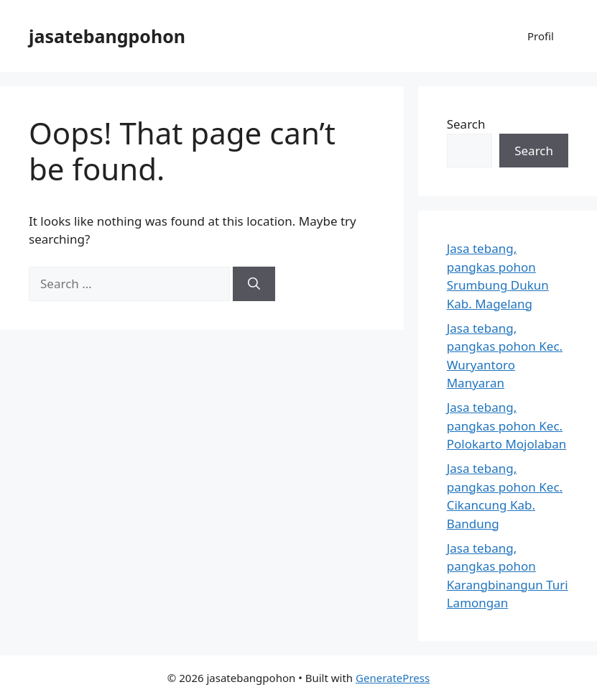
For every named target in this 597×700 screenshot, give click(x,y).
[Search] (254, 284)
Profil (541, 36)
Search (466, 124)
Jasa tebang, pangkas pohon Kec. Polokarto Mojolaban (507, 425)
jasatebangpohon (107, 36)
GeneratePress (393, 678)
